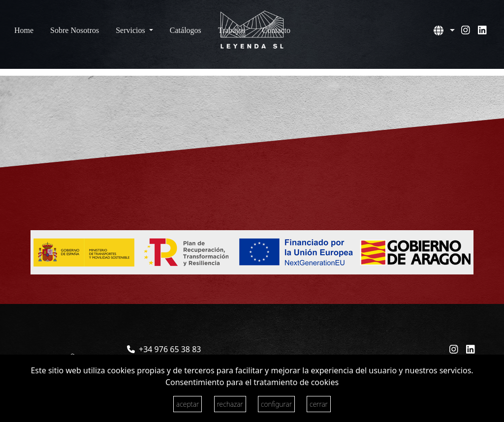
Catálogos (186, 30)
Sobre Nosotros (75, 30)
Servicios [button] (131, 30)
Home (24, 30)
